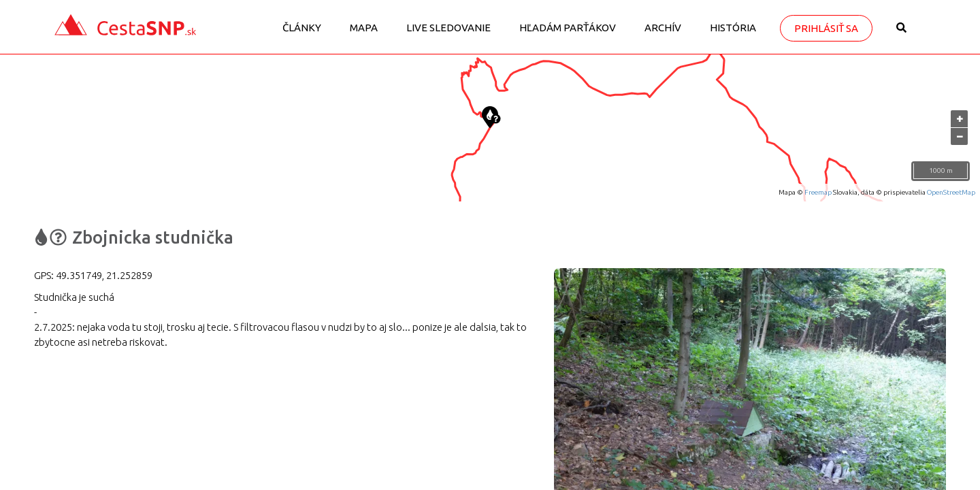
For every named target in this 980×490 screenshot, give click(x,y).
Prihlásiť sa (826, 28)
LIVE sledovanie (448, 28)
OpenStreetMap (951, 192)
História (733, 28)
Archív (663, 28)
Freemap (818, 192)
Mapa (364, 28)
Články (302, 28)
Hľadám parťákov (568, 28)
